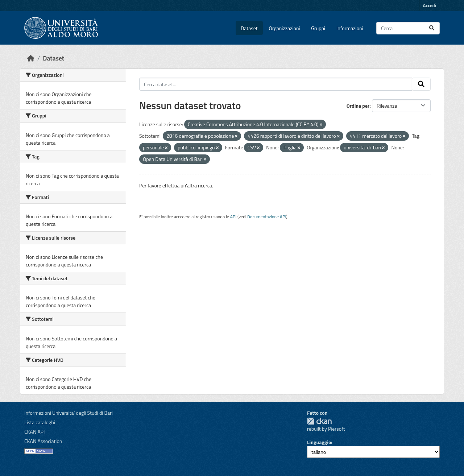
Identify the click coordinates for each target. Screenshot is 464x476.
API (233, 217)
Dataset (249, 28)
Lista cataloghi (40, 422)
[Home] (31, 58)
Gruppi (318, 28)
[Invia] (432, 28)
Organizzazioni (285, 28)
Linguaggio (319, 442)
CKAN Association (43, 441)
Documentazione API (267, 217)
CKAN (319, 421)
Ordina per (358, 106)
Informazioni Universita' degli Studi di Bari (69, 413)
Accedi (430, 5)
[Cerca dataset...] (408, 28)
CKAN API (35, 432)
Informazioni (350, 28)
